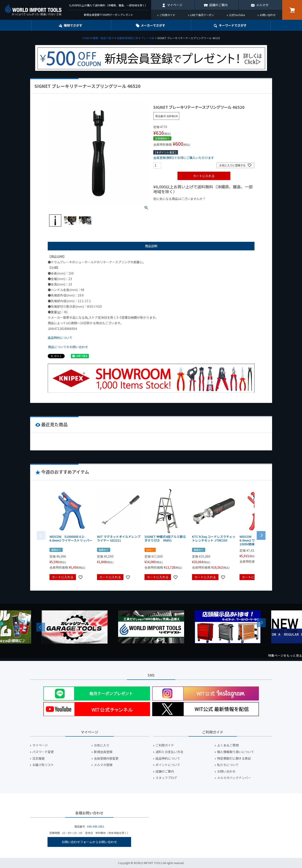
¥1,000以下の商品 (168, 206)
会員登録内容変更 (106, 758)
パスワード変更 (43, 752)
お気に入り (102, 745)
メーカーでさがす (153, 25)
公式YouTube (237, 15)
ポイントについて (168, 765)
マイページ (175, 5)
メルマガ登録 (103, 765)
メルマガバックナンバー (234, 778)
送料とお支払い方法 (169, 752)
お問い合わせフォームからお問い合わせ (89, 842)
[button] (261, 535)
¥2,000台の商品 (224, 206)
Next (261, 623)
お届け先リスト (43, 765)
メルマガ (262, 5)
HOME (86, 38)
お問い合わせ (268, 15)
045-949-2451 (96, 826)
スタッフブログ (166, 778)
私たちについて (228, 765)
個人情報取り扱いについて (236, 752)
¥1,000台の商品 (197, 206)
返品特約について (60, 338)
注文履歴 (38, 758)
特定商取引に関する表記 (234, 758)
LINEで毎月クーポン (202, 15)
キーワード (233, 25)
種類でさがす (73, 25)
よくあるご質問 (228, 745)
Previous (41, 627)
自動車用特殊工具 (127, 38)
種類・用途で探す (103, 38)
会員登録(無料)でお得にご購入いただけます (184, 158)
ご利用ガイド (167, 15)
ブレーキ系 (148, 38)
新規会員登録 (103, 752)
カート (292, 10)
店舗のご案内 (218, 5)
